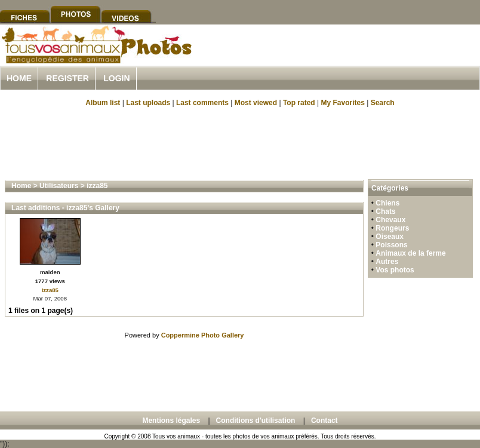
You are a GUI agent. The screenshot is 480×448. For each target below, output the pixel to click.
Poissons (391, 245)
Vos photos (395, 270)
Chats (385, 211)
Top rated (299, 103)
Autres (387, 262)
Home (19, 78)
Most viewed (256, 103)
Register (67, 78)
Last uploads (148, 103)
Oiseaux (390, 237)
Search (383, 103)
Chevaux (390, 220)
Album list (103, 103)
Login (116, 78)
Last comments (202, 103)
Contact (324, 421)
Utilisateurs (59, 186)
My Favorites (343, 103)
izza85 (97, 186)
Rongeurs (392, 228)
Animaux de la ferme (410, 253)
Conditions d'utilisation (256, 421)
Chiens (387, 203)
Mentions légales (171, 421)
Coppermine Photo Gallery (203, 335)
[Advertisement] (240, 142)
